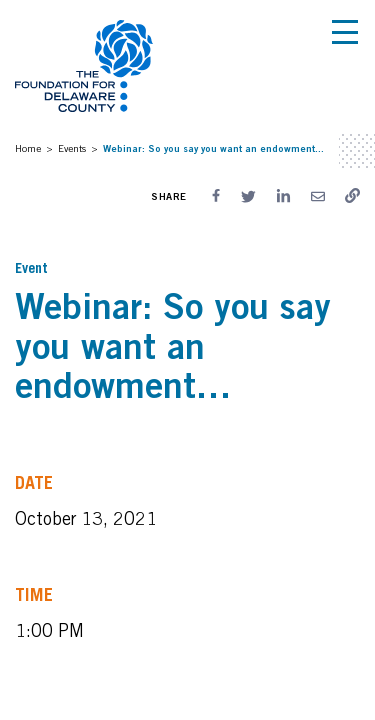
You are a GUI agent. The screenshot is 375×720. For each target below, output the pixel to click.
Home (28, 148)
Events (72, 148)
